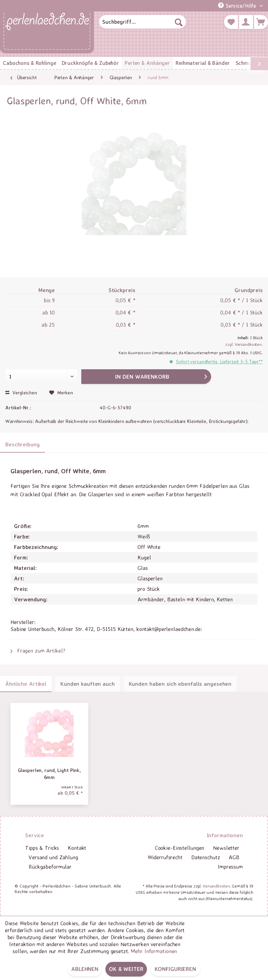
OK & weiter (126, 969)
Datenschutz (206, 857)
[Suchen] (179, 22)
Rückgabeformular (50, 867)
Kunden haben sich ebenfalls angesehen (180, 684)
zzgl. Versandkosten (243, 344)
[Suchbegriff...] (143, 22)
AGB (234, 857)
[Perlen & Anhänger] (147, 63)
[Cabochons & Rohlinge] (29, 63)
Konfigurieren (175, 969)
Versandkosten (216, 886)
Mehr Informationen (154, 951)
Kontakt (77, 848)
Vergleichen (21, 392)
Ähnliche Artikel (26, 684)
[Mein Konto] (246, 22)
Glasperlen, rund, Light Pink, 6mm (50, 774)
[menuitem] (143, 22)
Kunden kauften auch (88, 684)
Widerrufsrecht (165, 857)
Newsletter (226, 848)
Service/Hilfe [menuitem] (238, 6)
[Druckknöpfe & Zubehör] (90, 63)
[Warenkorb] (261, 22)
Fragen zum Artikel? (38, 651)
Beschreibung (23, 444)
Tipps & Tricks (42, 848)
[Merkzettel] (231, 22)
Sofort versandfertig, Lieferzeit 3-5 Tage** (219, 361)
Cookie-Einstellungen (180, 848)
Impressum (230, 867)
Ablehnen (85, 969)
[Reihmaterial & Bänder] (203, 63)
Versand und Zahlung (53, 857)
